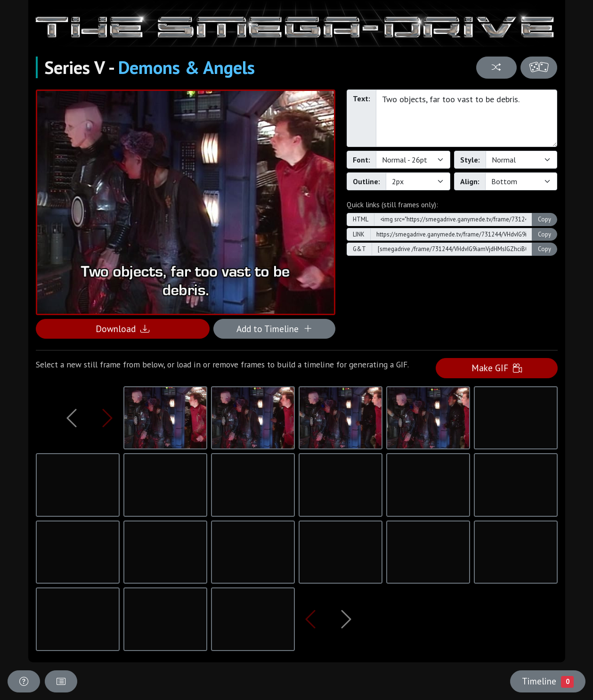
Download (122, 329)
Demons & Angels (187, 67)
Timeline (548, 681)
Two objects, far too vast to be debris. (467, 118)
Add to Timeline (274, 329)
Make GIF (497, 368)
